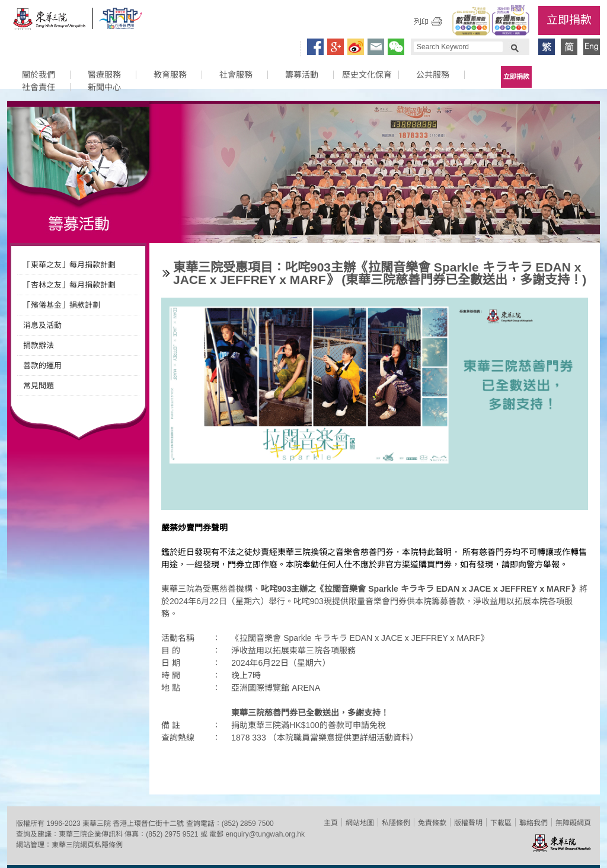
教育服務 (170, 75)
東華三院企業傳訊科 (91, 834)
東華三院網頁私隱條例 (87, 845)
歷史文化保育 (367, 75)
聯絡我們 (533, 823)
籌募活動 (302, 75)
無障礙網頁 (573, 823)
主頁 (331, 823)
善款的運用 (42, 366)
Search (515, 47)
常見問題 (39, 386)
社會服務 (236, 75)
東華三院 (50, 22)
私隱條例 (396, 823)
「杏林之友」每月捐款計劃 (69, 285)
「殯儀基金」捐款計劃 (62, 305)
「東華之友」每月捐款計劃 (69, 265)
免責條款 (432, 823)
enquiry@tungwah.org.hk (265, 834)
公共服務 (433, 75)
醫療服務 (104, 75)
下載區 (501, 823)
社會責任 (39, 87)
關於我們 (39, 75)
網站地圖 (360, 823)
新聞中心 (104, 87)
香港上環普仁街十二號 (148, 824)
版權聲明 (468, 823)
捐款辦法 (39, 345)
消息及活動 (42, 325)
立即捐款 (569, 20)
